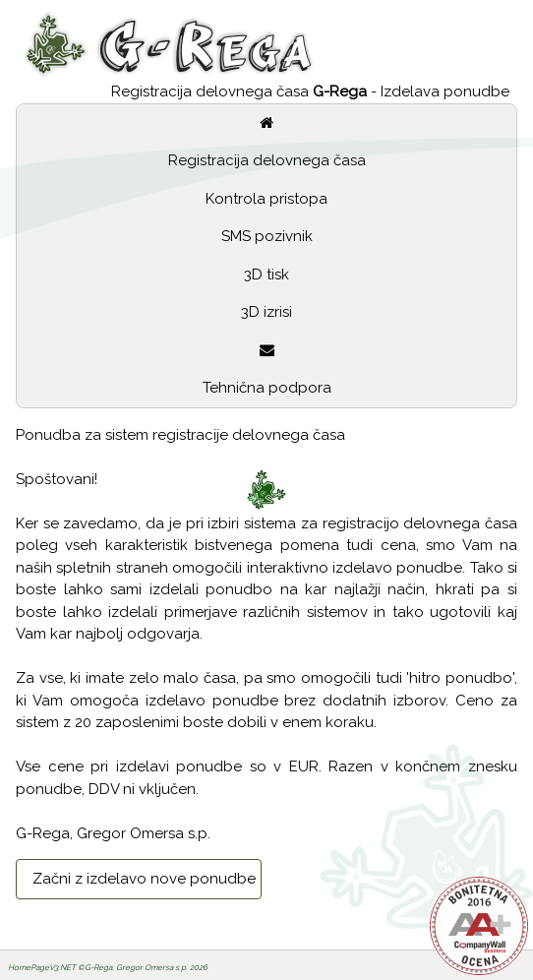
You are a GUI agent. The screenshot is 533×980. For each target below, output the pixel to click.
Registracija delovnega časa (267, 160)
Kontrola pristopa (266, 199)
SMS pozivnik (267, 236)
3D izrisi (266, 312)
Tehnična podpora (267, 388)
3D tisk (266, 275)
